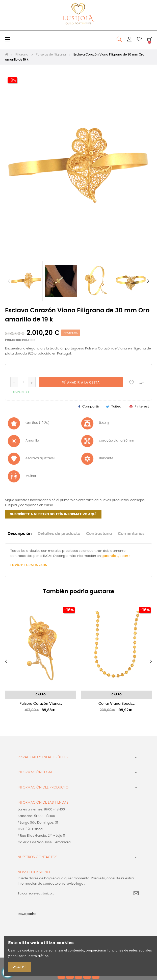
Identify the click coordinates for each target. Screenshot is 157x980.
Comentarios (131, 534)
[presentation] (48, 926)
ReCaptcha (27, 914)
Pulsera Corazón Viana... (41, 704)
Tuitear (117, 407)
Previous (9, 281)
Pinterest (142, 407)
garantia (109, 556)
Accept (20, 967)
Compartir (91, 407)
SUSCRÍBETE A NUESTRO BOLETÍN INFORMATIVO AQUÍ (53, 514)
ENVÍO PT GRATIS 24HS (29, 565)
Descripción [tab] (20, 534)
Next (148, 281)
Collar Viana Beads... (116, 704)
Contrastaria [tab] (99, 534)
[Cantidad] (23, 382)
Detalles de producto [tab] (59, 534)
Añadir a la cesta (81, 383)
